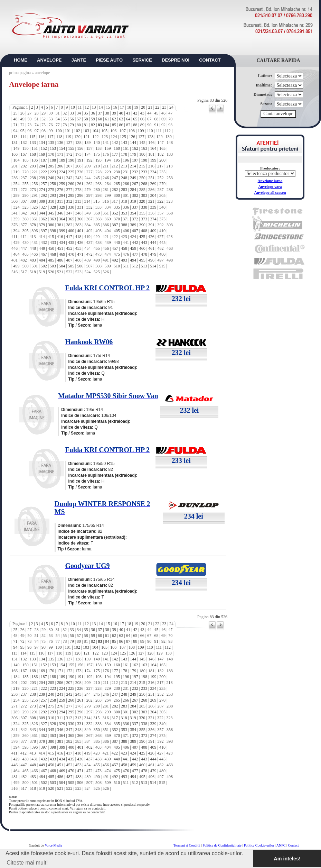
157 (89, 148)
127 (141, 137)
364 (62, 219)
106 (113, 131)
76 (50, 125)
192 (89, 160)
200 (162, 160)
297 (89, 195)
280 (97, 190)
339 (153, 207)
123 (105, 137)
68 (157, 119)
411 (15, 237)
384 (87, 225)
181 (151, 154)
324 (16, 207)
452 (69, 248)
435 (71, 243)
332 (89, 207)
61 (107, 119)
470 (71, 254)
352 (115, 213)
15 (108, 107)
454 (87, 248)
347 (69, 213)
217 (160, 166)
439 (107, 243)
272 (23, 190)
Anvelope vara (270, 186)
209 (87, 166)
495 (142, 260)
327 (44, 207)
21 (150, 107)
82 (93, 125)
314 (87, 201)
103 (86, 131)
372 (135, 219)
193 (98, 160)
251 (151, 178)
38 (107, 113)
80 (79, 125)
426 (151, 237)
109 (141, 131)
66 (142, 119)
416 (60, 237)
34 (79, 113)
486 (60, 260)
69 (163, 119)
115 (32, 137)
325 (26, 207)
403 (98, 231)
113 (15, 137)
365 (71, 219)
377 (23, 225)
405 (117, 231)
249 (133, 178)
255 (26, 184)
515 (162, 266)
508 (98, 266)
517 (23, 272)
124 (114, 137)
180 (142, 154)
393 (170, 225)
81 (86, 125)
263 (98, 184)
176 (106, 154)
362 (44, 219)
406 (126, 231)
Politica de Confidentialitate (222, 845)
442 (135, 243)
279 (87, 190)
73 (29, 125)
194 (107, 160)
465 (26, 254)
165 (162, 148)
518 (33, 272)
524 (87, 272)
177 (115, 154)
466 (35, 254)
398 (53, 231)
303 (144, 195)
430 (26, 243)
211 (106, 166)
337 (135, 207)
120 (77, 137)
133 (33, 143)
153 (53, 148)
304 (153, 195)
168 (33, 154)
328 (53, 207)
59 (93, 119)
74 (37, 125)
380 (51, 225)
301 (126, 195)
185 (26, 160)
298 (98, 195)
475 (117, 254)
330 (71, 207)
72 (22, 125)
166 (15, 154)
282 (115, 190)
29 (44, 113)
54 (58, 119)
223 (53, 172)
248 (124, 178)
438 (98, 243)
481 (15, 260)
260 (71, 184)
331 (80, 207)
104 (95, 131)
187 (44, 160)
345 (51, 213)
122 (96, 137)
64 (128, 119)
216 (151, 166)
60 (100, 119)
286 (151, 190)
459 (133, 248)
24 (171, 107)
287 (161, 190)
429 (16, 243)
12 (87, 107)
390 (142, 225)
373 (144, 219)
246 (106, 178)
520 (51, 272)
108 (132, 131)
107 (123, 131)
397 (44, 231)
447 (23, 248)
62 (114, 119)
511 (126, 266)
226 (80, 172)
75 (44, 125)
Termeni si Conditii (187, 845)
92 (163, 125)
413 (32, 237)
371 (126, 219)
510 (117, 266)
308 (33, 201)
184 (16, 160)
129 (159, 137)
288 (170, 190)
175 (97, 154)
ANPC (281, 845)
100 (59, 131)
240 (51, 178)
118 (59, 137)
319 (133, 201)
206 (60, 166)
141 (106, 143)
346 (60, 213)
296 (80, 195)
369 (107, 219)
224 (62, 172)
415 (51, 237)
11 (80, 107)
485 (51, 260)
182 (161, 154)
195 (117, 160)
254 (16, 184)
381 (60, 225)
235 (162, 172)
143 (124, 143)
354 (133, 213)
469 (62, 254)
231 (126, 172)
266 (126, 184)
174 (87, 154)
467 (44, 254)
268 (144, 184)
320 (142, 201)
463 (170, 248)
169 (42, 154)
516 (15, 272)
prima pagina (20, 73)
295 (71, 195)
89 (142, 125)
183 (170, 154)
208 (78, 166)
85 (114, 125)
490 (97, 260)
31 (58, 113)
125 (123, 137)
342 (23, 213)
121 (86, 137)
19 (136, 107)
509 (107, 266)
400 (71, 231)
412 (23, 237)
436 (80, 243)
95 (22, 131)
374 (153, 219)
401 (80, 231)
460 (142, 248)
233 (144, 172)
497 (161, 260)
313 (78, 201)
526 (106, 272)
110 (150, 131)
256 (35, 184)
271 (15, 190)
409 (153, 231)
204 (42, 166)
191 (80, 160)
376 (15, 225)
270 (162, 184)
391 (151, 225)
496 (151, 260)
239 (42, 178)
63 (121, 119)
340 (162, 207)
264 (107, 184)
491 (106, 260)
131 (15, 143)
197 (135, 160)
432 (44, 243)
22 (157, 107)
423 (124, 237)
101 (68, 131)
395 (26, 231)
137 (69, 143)
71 (15, 125)
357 (161, 213)
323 (169, 201)
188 (53, 160)
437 (89, 243)
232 (135, 172)
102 (77, 131)
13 (94, 107)
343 (33, 213)
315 (96, 201)
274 (42, 190)
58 (86, 119)
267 (135, 184)
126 (132, 137)
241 (60, 178)
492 (115, 260)
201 (15, 166)
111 (159, 131)
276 (60, 190)
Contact (293, 845)
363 (53, 219)
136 (60, 143)
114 (23, 137)
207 (69, 166)
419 (87, 237)
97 (37, 131)
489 (87, 260)
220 (26, 172)
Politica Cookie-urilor (259, 845)
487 (69, 260)
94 (15, 131)
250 (142, 178)
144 (133, 143)
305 (162, 195)
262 (89, 184)
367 (89, 219)
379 (42, 225)
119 (68, 137)
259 (62, 184)
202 (23, 166)
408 (144, 231)
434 (62, 243)
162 (135, 148)
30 (50, 113)
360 (26, 219)
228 (98, 172)
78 (65, 125)
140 (97, 143)
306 (15, 201)
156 (80, 148)
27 (29, 113)
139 (87, 143)
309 (42, 201)
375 (162, 219)
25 (15, 113)
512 (135, 266)
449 (42, 248)
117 (50, 137)
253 (170, 178)
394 (16, 231)
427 (160, 237)
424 (133, 237)
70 (170, 119)
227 (89, 172)
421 (106, 237)
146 (151, 143)
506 (80, 266)
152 (44, 148)
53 (50, 119)
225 (71, 172)
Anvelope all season (270, 192)
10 (73, 107)
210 (97, 166)
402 (89, 231)
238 (33, 178)
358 (170, 213)
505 (71, 266)
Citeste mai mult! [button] (27, 863)
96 (29, 131)
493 (124, 260)
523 (78, 272)
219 (16, 172)
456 (106, 248)
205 (51, 166)
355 (142, 213)
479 (153, 254)
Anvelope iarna (270, 181)
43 (142, 113)
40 (121, 113)
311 (60, 201)
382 (69, 225)
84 (107, 125)
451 (60, 248)
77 (58, 125)
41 (128, 113)
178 (124, 154)
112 (168, 131)
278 (78, 190)
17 (122, 107)
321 (151, 201)
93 (170, 125)
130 (169, 137)
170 (51, 154)
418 (78, 237)
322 (160, 201)
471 (80, 254)
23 (164, 107)
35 (86, 113)
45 (157, 113)
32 (65, 113)
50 (29, 119)
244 (87, 178)
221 (35, 172)
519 (42, 272)
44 (149, 113)
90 (149, 125)
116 (41, 137)
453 (78, 248)
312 (69, 201)
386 (106, 225)
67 (149, 119)
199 (153, 160)
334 (107, 207)
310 (51, 201)
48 (15, 119)
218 (169, 166)
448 (33, 248)
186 (35, 160)
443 (144, 243)
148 (170, 143)
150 (26, 148)
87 (128, 125)
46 (163, 113)
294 (62, 195)
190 (71, 160)
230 (117, 172)
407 (135, 231)
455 (97, 248)
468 (53, 254)
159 (107, 148)
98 (44, 131)
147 (161, 143)
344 (42, 213)
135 (51, 143)
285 (142, 190)
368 (98, 219)
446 (15, 248)
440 (117, 243)
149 (16, 148)
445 (162, 243)
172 (69, 154)
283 (124, 190)
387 (115, 225)
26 (22, 113)
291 (35, 195)
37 (100, 113)
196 (126, 160)
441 (126, 243)
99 (50, 131)
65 (135, 119)
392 (161, 225)
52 (44, 119)
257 (44, 184)
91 (157, 125)
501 (35, 266)
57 (79, 119)
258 (53, 184)
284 (133, 190)
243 (78, 178)
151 (35, 148)
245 (97, 178)
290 (26, 195)
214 (133, 166)
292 (44, 195)
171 (60, 154)
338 (144, 207)
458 (124, 248)
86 (121, 125)
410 (162, 231)
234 (153, 172)
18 (129, 107)
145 (142, 143)
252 (161, 178)
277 (69, 190)
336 (126, 207)
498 (170, 260)
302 (135, 195)
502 (44, 266)
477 (135, 254)
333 (98, 207)
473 (98, 254)
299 (107, 195)
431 (35, 243)
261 (80, 184)
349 (87, 213)
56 (72, 119)
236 (15, 178)
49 (22, 119)
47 (170, 113)
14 (101, 107)
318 (124, 201)
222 (44, 172)
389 (133, 225)
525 (97, 272)
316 (106, 201)
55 (65, 119)
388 (124, 225)
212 (115, 166)
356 (151, 213)
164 (153, 148)
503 (53, 266)
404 (107, 231)
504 (62, 266)
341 (15, 213)
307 (23, 201)
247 (115, 178)
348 (78, 213)
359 (16, 219)
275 (51, 190)
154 (62, 148)
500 (26, 266)
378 (33, 225)
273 (33, 190)
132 (23, 143)
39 (114, 113)
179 (133, 154)
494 (133, 260)
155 (71, 148)
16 (115, 107)
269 (153, 184)
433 (53, 243)
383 (78, 225)
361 (35, 219)
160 (117, 148)
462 (161, 248)
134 (42, 143)
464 (16, 254)
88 (135, 125)
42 (135, 113)
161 (126, 148)
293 (53, 195)
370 (117, 219)
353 (124, 213)
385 (97, 225)
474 (107, 254)
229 (107, 172)
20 (143, 107)
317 (115, 201)
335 (117, 207)
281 (106, 190)
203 (33, 166)
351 (106, 213)
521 (60, 272)
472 (89, 254)
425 (142, 237)
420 (96, 237)
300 (117, 195)
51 (37, 119)
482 (23, 260)
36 (93, 113)
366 (80, 219)
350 (97, 213)
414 (42, 237)
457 (115, 248)
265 (117, 184)
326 (35, 207)
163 (144, 148)
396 (35, 231)
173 (78, 154)
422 (115, 237)
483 (33, 260)
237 (23, 178)
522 (69, 272)
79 (72, 125)
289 (16, 195)
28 (37, 113)
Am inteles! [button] (287, 859)
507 (89, 266)
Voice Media (53, 845)
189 (62, 160)
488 (78, 260)
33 (72, 113)
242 (69, 178)
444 (153, 243)
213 (124, 166)
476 (126, 254)
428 (169, 237)
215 (142, 166)
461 (151, 248)
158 (98, 148)
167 (23, 154)
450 (51, 248)
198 (144, 160)
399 (62, 231)
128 (150, 137)
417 (69, 237)
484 (42, 260)
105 (104, 131)
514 (153, 266)
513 (144, 266)
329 (62, 207)
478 (144, 254)
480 (162, 254)
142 (115, 143)
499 (16, 266)
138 (78, 143)
